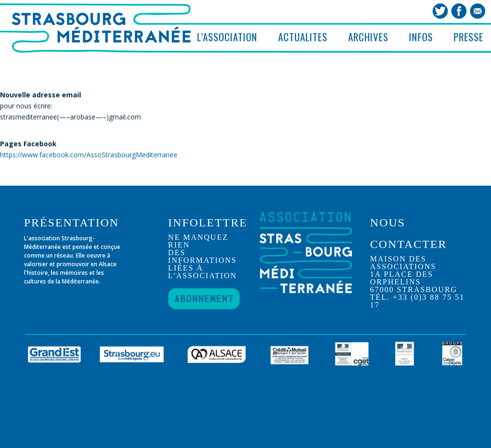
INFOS (421, 37)
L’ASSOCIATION (227, 37)
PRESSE (468, 37)
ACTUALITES (303, 37)
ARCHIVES (368, 37)
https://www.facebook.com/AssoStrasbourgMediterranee (89, 155)
